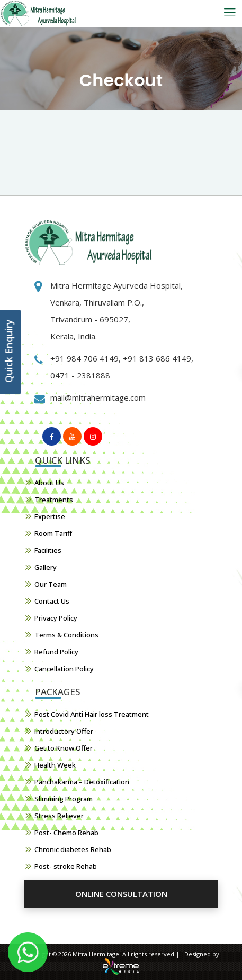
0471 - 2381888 (80, 375)
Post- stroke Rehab (66, 866)
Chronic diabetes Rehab (73, 849)
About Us (49, 483)
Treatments (54, 500)
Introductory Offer (64, 731)
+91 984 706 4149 (84, 358)
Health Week (55, 765)
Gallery (46, 567)
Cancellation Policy (64, 669)
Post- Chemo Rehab (66, 833)
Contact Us (52, 601)
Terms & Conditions (66, 635)
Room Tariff (53, 533)
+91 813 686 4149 (156, 358)
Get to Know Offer (64, 748)
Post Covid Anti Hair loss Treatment (92, 714)
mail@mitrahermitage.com (98, 397)
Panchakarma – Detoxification (82, 782)
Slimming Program (64, 799)
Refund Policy (56, 652)
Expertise (50, 516)
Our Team (51, 584)
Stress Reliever (59, 816)
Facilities (48, 550)
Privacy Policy (56, 618)
